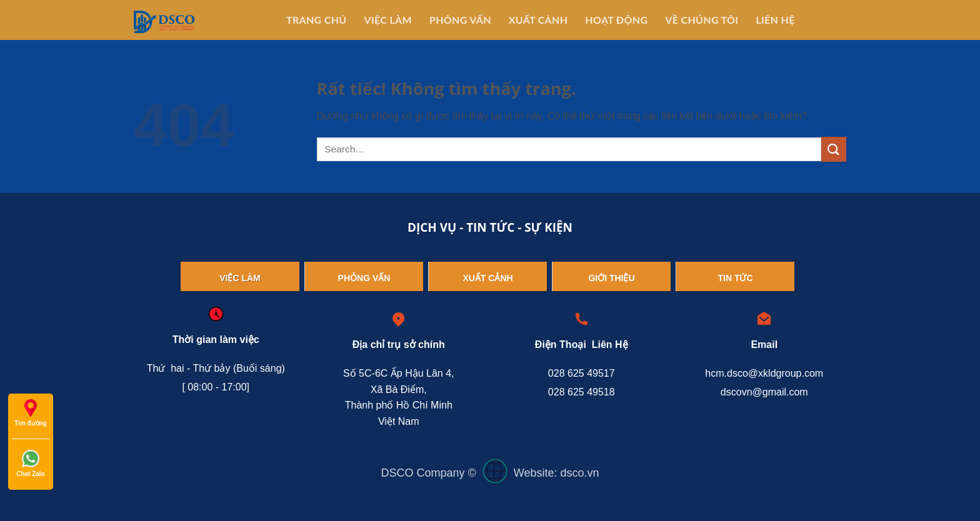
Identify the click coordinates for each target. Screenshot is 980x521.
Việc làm (240, 278)
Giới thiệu (611, 278)
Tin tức (735, 278)
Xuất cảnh (487, 278)
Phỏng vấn (364, 278)
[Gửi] (834, 149)
